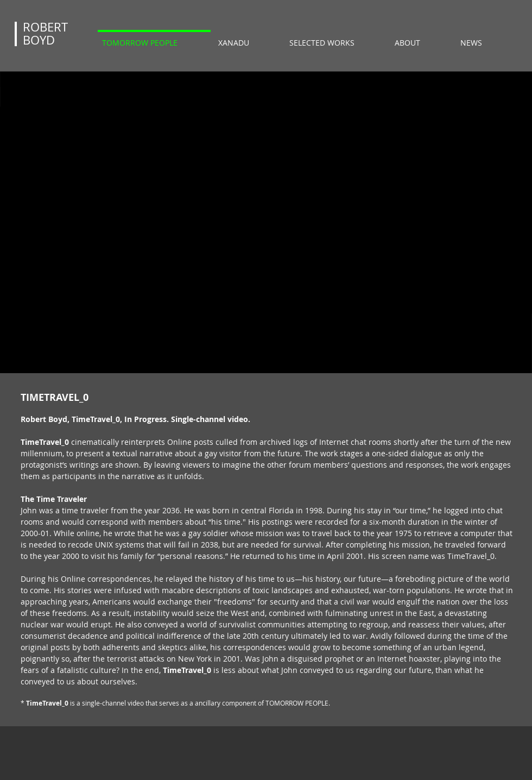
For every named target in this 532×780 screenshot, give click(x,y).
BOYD (39, 40)
